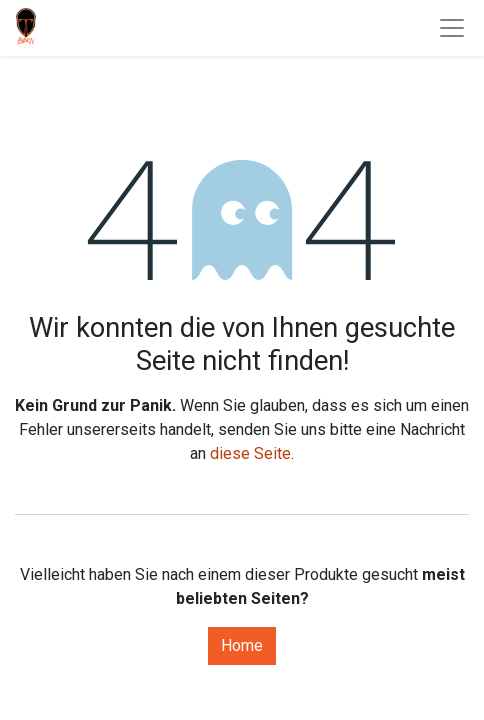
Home (242, 645)
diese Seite (250, 453)
